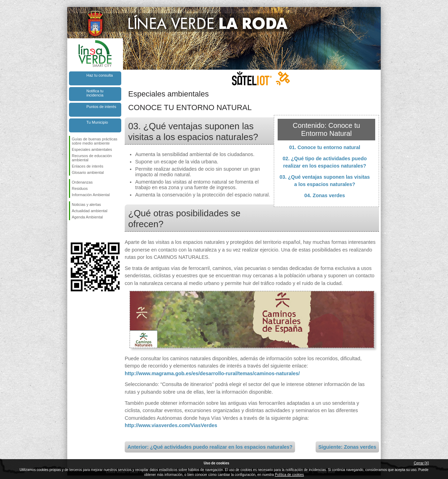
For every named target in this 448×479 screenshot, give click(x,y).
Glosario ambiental (88, 172)
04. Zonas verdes (325, 195)
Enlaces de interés (88, 166)
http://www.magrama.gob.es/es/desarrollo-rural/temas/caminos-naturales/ (212, 373)
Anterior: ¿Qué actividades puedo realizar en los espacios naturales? (210, 447)
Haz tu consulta (100, 75)
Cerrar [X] (421, 463)
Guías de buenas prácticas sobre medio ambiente (95, 141)
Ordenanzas (82, 182)
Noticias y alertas (86, 204)
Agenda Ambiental (87, 217)
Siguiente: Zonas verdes (347, 447)
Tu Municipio (97, 122)
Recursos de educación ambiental (92, 158)
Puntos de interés (101, 107)
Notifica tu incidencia (95, 93)
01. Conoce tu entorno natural (325, 147)
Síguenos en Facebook (73, 231)
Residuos (80, 188)
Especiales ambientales (92, 149)
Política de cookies (289, 475)
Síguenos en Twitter (85, 231)
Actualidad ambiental (90, 211)
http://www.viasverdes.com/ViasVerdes (171, 425)
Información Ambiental (91, 195)
